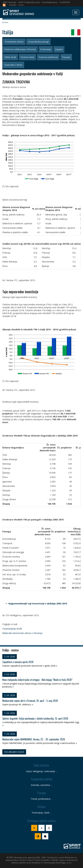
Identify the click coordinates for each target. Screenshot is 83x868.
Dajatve (59, 49)
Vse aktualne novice (14, 752)
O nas (21, 5)
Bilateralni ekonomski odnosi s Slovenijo (22, 633)
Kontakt (12, 5)
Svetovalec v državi (13, 65)
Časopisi (66, 57)
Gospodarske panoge (38, 42)
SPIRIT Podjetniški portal (29, 2)
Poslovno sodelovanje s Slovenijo (20, 49)
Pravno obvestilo (42, 860)
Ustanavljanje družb (12, 629)
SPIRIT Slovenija (9, 2)
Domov (5, 22)
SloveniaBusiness (50, 2)
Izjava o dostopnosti (68, 860)
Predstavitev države (14, 42)
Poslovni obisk (27, 57)
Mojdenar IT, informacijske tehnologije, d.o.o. (52, 863)
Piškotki (55, 860)
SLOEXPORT (65, 2)
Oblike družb (10, 57)
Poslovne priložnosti (48, 57)
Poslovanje (46, 49)
